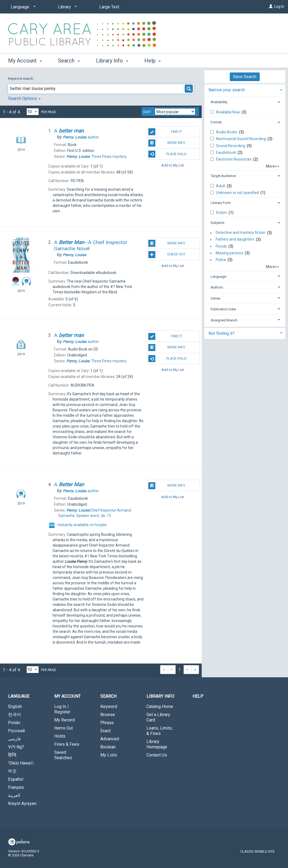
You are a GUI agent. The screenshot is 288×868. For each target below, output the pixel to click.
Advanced (110, 739)
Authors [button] (217, 287)
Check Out (167, 255)
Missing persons (229, 253)
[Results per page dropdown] (33, 112)
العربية (14, 795)
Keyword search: (21, 79)
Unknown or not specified (238, 193)
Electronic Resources (234, 159)
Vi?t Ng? (16, 747)
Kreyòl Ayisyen (22, 803)
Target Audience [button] (223, 176)
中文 (12, 771)
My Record (64, 720)
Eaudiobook (226, 152)
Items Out (64, 728)
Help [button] (152, 61)
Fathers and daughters (235, 239)
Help (198, 696)
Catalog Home (160, 706)
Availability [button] (219, 102)
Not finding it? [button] (222, 333)
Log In (279, 6)
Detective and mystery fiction (241, 233)
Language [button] (218, 277)
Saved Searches (63, 755)
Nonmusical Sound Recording (241, 139)
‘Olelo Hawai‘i (21, 763)
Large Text (109, 7)
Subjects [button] (217, 223)
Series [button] (215, 298)
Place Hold (167, 154)
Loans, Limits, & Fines (160, 731)
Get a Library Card (158, 717)
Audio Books (227, 132)
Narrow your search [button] (227, 90)
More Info (167, 143)
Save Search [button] (245, 77)
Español (16, 779)
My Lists (109, 755)
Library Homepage (157, 744)
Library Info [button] (112, 61)
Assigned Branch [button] (224, 320)
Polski (14, 723)
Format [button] (216, 122)
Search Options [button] (24, 98)
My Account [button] (25, 61)
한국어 (15, 715)
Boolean (108, 747)
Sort (147, 112)
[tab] (245, 89)
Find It (165, 132)
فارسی (14, 739)
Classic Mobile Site (257, 851)
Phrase (107, 723)
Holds (60, 736)
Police (221, 260)
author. (81, 137)
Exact (105, 731)
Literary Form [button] (221, 203)
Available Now (228, 112)
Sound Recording (231, 146)
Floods (221, 246)
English (15, 706)
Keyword (109, 706)
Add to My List (173, 165)
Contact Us (157, 755)
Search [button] (69, 61)
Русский (16, 731)
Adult (221, 186)
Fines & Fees (67, 744)
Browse (108, 715)
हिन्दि (12, 755)
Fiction (222, 213)
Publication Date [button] (223, 309)
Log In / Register (62, 709)
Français (16, 787)
